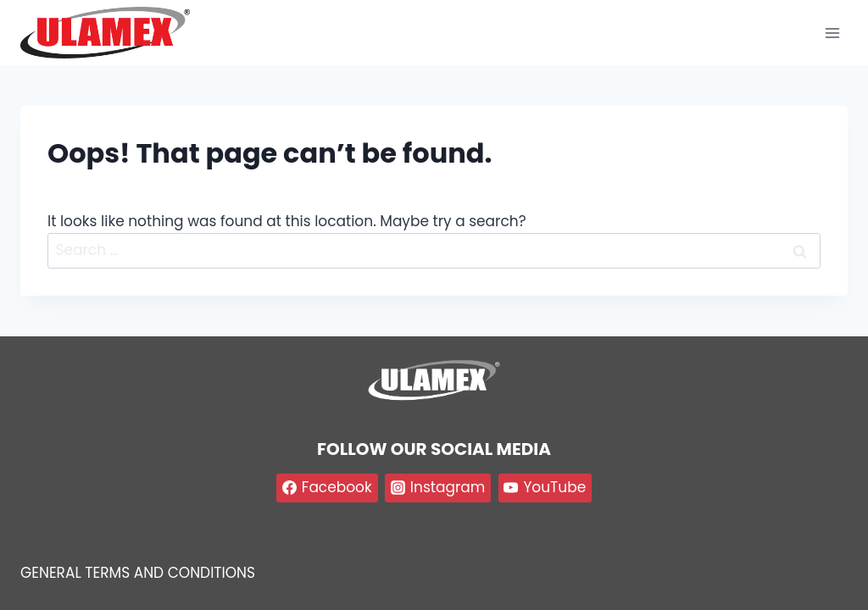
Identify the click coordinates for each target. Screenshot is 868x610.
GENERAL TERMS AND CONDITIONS (138, 573)
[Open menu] (832, 33)
